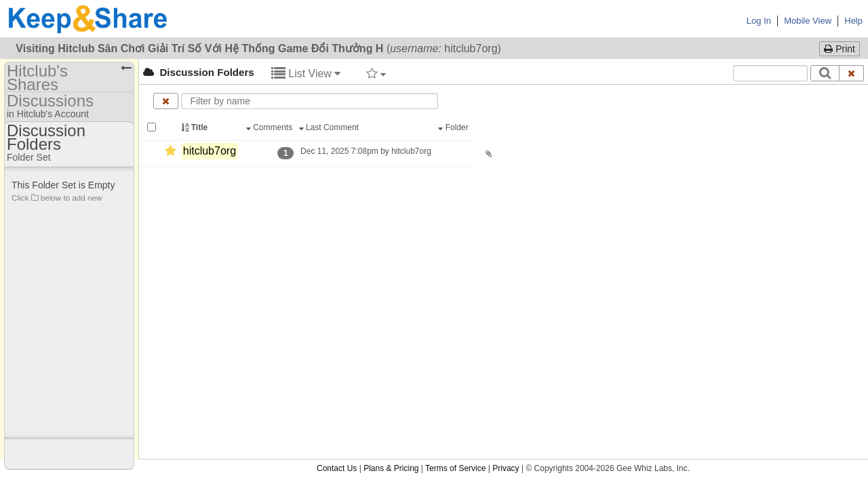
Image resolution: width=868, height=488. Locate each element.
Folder (454, 127)
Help (853, 21)
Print (840, 49)
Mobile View (808, 21)
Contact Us (337, 176)
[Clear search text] (852, 73)
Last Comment (330, 127)
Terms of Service (455, 176)
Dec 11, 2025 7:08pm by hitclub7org (366, 151)
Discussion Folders (199, 72)
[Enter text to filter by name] (310, 101)
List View (306, 74)
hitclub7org (210, 151)
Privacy (506, 176)
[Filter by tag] (376, 73)
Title (195, 127)
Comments (271, 127)
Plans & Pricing (391, 176)
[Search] (825, 73)
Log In (759, 21)
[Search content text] (770, 73)
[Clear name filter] (166, 101)
